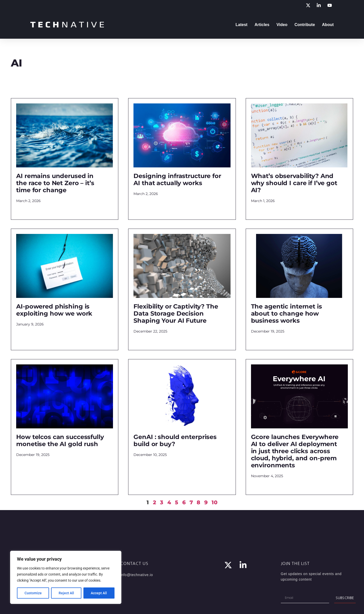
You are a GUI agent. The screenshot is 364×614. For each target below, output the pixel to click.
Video (282, 25)
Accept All (99, 593)
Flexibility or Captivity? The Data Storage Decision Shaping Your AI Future (176, 313)
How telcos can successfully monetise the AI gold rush (60, 440)
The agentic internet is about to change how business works (287, 313)
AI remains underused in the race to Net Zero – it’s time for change (55, 183)
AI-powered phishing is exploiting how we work (54, 310)
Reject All (66, 593)
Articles (262, 25)
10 (214, 502)
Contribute (305, 25)
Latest (242, 25)
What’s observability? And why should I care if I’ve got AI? (294, 183)
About (328, 25)
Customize (33, 593)
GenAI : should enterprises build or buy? (175, 440)
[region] (66, 577)
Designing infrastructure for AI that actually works (177, 179)
